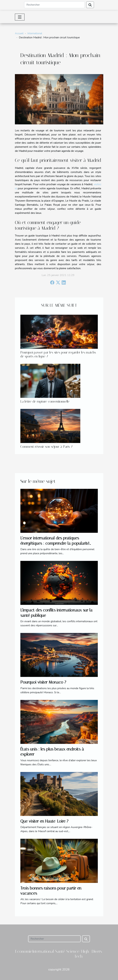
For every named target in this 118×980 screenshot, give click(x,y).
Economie (24, 951)
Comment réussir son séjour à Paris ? (46, 447)
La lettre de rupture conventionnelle (45, 401)
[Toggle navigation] (20, 17)
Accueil (19, 33)
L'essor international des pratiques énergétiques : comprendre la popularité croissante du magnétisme (55, 543)
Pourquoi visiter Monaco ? (43, 682)
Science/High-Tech (79, 954)
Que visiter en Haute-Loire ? (44, 821)
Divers (97, 951)
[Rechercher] (54, 5)
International (35, 33)
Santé (60, 951)
